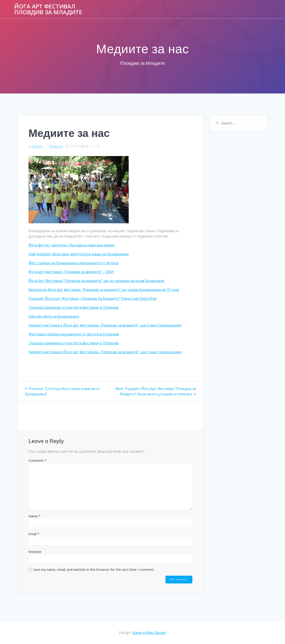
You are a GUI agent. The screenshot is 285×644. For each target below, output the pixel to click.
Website (35, 557)
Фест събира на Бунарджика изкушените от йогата (73, 263)
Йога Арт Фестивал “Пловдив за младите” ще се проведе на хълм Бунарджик (97, 281)
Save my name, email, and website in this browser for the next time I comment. (94, 575)
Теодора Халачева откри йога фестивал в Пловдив (74, 307)
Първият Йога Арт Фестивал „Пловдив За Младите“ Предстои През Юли (93, 299)
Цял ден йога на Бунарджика (54, 316)
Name (34, 521)
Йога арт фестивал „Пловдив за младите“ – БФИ (71, 272)
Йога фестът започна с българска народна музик (71, 245)
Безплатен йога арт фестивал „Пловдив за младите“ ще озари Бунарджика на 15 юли (104, 290)
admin (37, 146)
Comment (37, 466)
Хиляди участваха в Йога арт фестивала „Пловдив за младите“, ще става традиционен (105, 325)
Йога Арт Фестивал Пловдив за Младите (48, 9)
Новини (56, 146)
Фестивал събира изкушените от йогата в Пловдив (74, 334)
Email (34, 539)
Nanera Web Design (149, 633)
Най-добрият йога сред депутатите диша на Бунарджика (79, 254)
